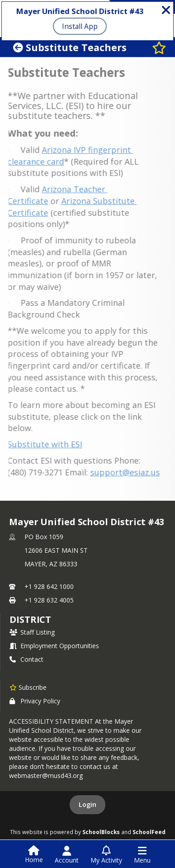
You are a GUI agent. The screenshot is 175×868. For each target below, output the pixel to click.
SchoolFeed (149, 832)
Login (87, 804)
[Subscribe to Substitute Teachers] (159, 47)
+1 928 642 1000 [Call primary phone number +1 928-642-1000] (49, 586)
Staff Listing (32, 632)
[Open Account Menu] (67, 855)
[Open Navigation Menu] (142, 855)
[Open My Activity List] (106, 855)
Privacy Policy (35, 701)
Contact (26, 659)
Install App (80, 26)
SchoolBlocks (101, 832)
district (30, 619)
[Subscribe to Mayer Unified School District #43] (28, 687)
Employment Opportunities (54, 646)
